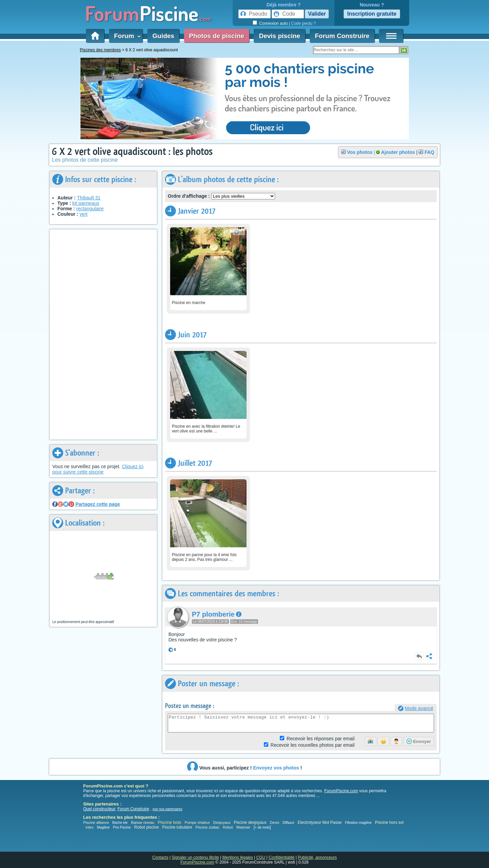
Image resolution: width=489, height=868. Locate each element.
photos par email (313, 745)
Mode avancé (419, 708)
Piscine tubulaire (177, 827)
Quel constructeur (99, 809)
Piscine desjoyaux (250, 822)
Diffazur (288, 823)
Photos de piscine (217, 36)
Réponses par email (321, 739)
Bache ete (120, 823)
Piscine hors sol (389, 822)
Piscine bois (169, 822)
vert (83, 214)
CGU (261, 857)
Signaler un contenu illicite (195, 857)
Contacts (160, 857)
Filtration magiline (358, 823)
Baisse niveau (143, 822)
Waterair (243, 827)
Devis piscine (279, 36)
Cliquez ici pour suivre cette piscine (98, 469)
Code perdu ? (303, 23)
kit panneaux (86, 203)
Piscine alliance (96, 822)
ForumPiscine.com (341, 791)
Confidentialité (282, 857)
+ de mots (262, 827)
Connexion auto (273, 23)
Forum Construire (342, 36)
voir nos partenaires (167, 809)
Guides (163, 36)
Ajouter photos (398, 152)
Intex (90, 827)
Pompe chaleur (198, 822)
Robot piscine (147, 827)
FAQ (429, 152)
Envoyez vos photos (276, 768)
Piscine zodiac (207, 827)
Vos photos (360, 152)
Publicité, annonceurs (317, 857)
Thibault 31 (89, 198)
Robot (228, 827)
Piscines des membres (100, 50)
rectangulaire (90, 209)
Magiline (103, 827)
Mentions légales (238, 857)
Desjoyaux (222, 822)
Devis (275, 822)
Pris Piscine (122, 827)
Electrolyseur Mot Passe (320, 822)
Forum (126, 36)
